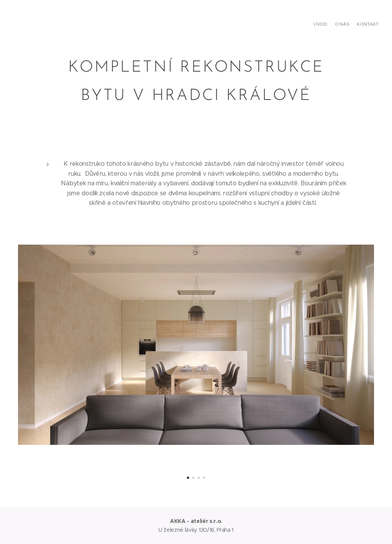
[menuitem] (364, 25)
